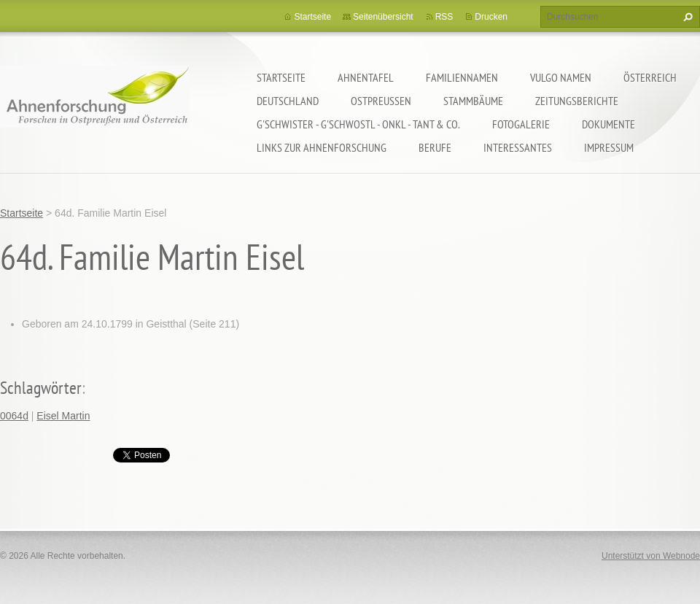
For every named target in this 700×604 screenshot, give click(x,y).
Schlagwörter (41, 388)
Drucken (491, 17)
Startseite (281, 77)
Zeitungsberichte (577, 101)
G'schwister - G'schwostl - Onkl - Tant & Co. (358, 124)
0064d (14, 416)
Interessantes (518, 147)
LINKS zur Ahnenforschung (322, 147)
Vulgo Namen (561, 77)
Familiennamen (462, 77)
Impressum (609, 147)
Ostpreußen (381, 101)
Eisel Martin (63, 416)
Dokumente (608, 124)
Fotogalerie (521, 124)
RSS (444, 17)
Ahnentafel (366, 77)
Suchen (686, 17)
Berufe (435, 147)
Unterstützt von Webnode (651, 556)
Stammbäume (473, 101)
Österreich (650, 77)
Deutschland (288, 101)
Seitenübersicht (383, 17)
